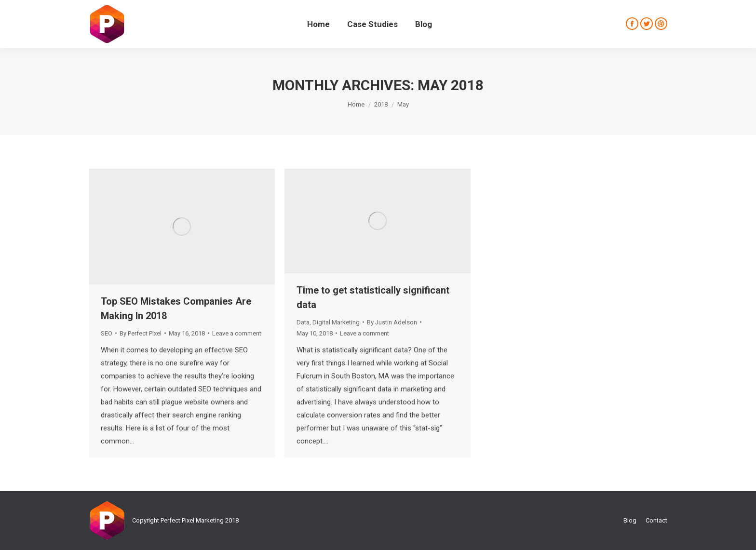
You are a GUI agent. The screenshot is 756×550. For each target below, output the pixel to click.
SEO (107, 333)
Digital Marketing (336, 322)
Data (303, 322)
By (141, 333)
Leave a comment (237, 333)
